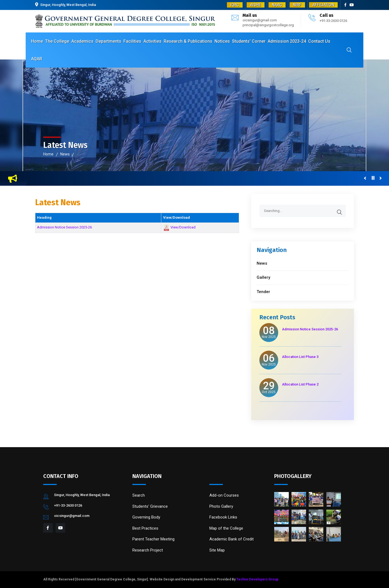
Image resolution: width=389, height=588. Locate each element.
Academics (82, 41)
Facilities (132, 41)
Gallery (263, 277)
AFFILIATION (323, 5)
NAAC (277, 5)
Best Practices (145, 528)
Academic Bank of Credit (232, 539)
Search (139, 495)
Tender (263, 292)
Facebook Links (223, 517)
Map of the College (226, 528)
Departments (108, 41)
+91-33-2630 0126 (333, 21)
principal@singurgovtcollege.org (268, 25)
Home (37, 41)
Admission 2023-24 (287, 41)
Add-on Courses (224, 495)
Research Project (148, 550)
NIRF (297, 5)
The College (57, 41)
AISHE (256, 5)
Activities (152, 41)
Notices (222, 41)
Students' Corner (249, 41)
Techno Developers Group (257, 579)
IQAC (235, 5)
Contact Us (319, 41)
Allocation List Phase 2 (300, 384)
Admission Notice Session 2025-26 (64, 227)
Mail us (250, 15)
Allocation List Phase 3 (300, 357)
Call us (326, 15)
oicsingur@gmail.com (260, 20)
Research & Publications (188, 41)
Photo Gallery (221, 506)
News (65, 154)
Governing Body (146, 517)
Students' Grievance (150, 506)
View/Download (183, 227)
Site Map (217, 550)
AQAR (37, 59)
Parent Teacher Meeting (153, 539)
